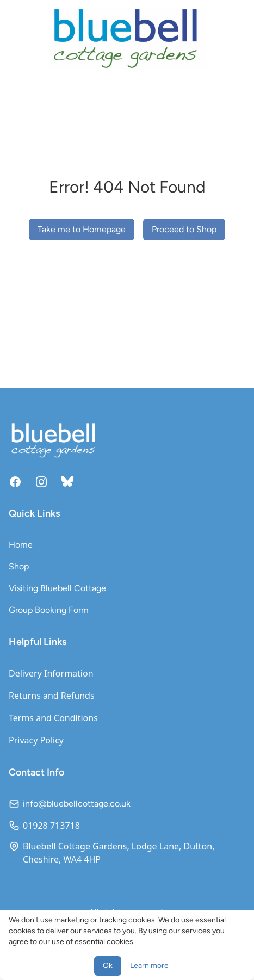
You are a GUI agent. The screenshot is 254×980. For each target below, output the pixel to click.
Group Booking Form (49, 610)
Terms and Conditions (53, 718)
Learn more (149, 966)
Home (21, 545)
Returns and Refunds (52, 696)
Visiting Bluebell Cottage (57, 588)
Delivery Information (51, 673)
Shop (19, 566)
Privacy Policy (36, 740)
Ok (108, 966)
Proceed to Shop (184, 229)
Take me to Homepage (82, 229)
